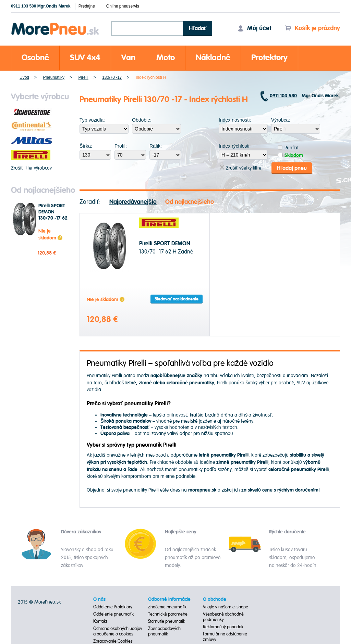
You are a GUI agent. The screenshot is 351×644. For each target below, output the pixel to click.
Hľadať (198, 28)
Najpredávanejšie (133, 202)
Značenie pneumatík (167, 607)
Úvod (24, 77)
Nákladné (213, 58)
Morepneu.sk (55, 24)
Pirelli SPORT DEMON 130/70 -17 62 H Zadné (53, 215)
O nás (99, 599)
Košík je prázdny (312, 28)
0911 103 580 (23, 6)
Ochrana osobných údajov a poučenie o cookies (118, 631)
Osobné (35, 58)
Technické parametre (168, 614)
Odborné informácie (169, 599)
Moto (166, 58)
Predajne (87, 6)
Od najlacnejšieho (190, 202)
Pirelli (83, 77)
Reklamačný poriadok (223, 627)
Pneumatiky (54, 77)
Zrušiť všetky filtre (240, 168)
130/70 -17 (112, 77)
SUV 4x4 (85, 58)
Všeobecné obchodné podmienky (223, 617)
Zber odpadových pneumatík (164, 631)
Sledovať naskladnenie (177, 299)
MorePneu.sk (47, 602)
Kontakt (100, 621)
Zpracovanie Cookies (113, 641)
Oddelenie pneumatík (113, 614)
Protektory (269, 58)
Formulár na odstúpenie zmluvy (225, 637)
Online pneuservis (123, 6)
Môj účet (254, 28)
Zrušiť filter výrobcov (31, 168)
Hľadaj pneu (292, 168)
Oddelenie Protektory (113, 607)
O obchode (215, 599)
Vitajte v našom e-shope (226, 607)
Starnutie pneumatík (167, 621)
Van (128, 58)
